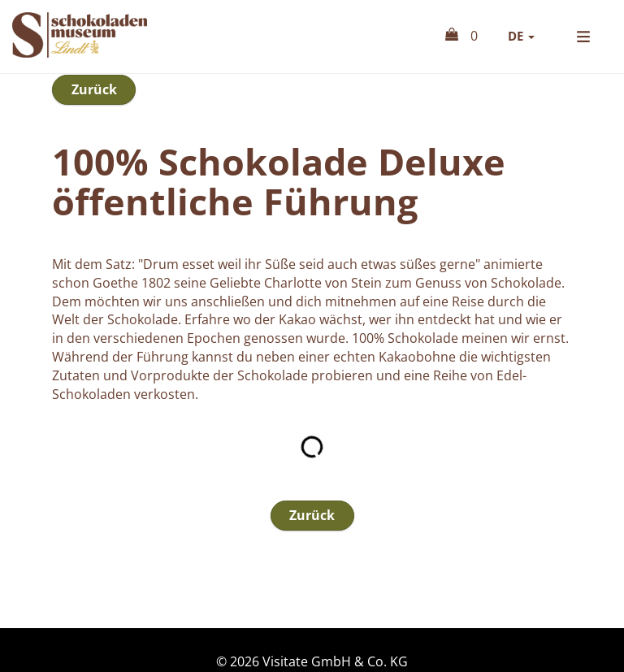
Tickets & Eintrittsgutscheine (318, 91)
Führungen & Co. (518, 91)
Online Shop (117, 71)
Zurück (94, 129)
